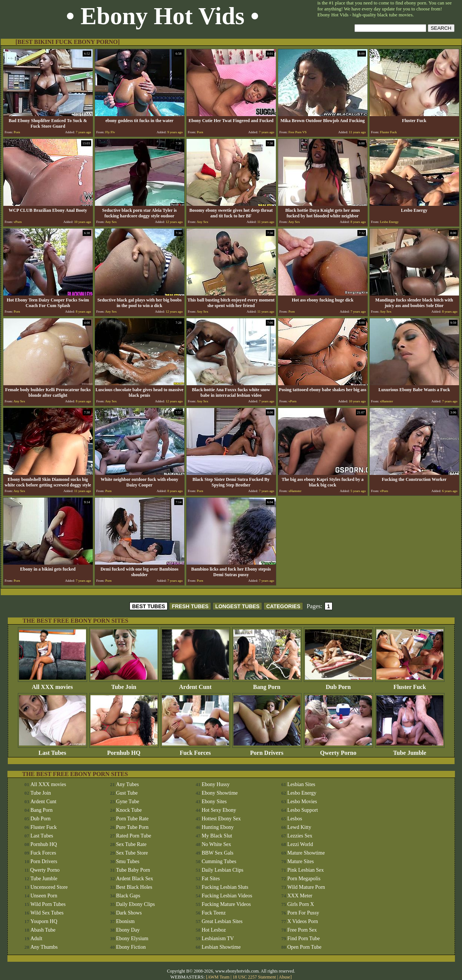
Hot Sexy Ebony (219, 810)
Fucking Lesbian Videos (227, 896)
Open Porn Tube (305, 947)
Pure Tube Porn (132, 827)
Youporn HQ (44, 921)
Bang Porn (267, 684)
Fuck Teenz (214, 913)
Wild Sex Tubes (47, 913)
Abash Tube (43, 930)
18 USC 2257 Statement (254, 977)
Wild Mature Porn (306, 887)
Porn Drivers (267, 750)
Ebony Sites (214, 802)
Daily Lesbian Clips (223, 870)
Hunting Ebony (218, 827)
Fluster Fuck (410, 684)
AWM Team (219, 977)
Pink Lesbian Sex (306, 870)
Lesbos (295, 819)
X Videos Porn (303, 921)
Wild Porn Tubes (48, 904)
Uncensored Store (49, 887)
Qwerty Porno (338, 750)
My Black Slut (217, 836)
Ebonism (125, 921)
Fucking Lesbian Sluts (225, 887)
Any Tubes (128, 784)
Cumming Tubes (219, 861)
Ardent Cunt (195, 684)
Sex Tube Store (132, 853)
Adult (36, 938)
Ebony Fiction (131, 947)
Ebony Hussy (216, 784)
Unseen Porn (44, 896)
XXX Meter (300, 896)
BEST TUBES (149, 606)
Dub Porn (338, 684)
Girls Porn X (301, 904)
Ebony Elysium (132, 938)
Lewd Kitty (299, 827)
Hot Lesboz (214, 930)
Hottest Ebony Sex (221, 819)
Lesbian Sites (301, 784)
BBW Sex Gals (218, 853)
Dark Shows (129, 913)
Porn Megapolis (304, 879)
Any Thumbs (44, 947)
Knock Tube (129, 810)
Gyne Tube (128, 802)
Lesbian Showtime (221, 947)
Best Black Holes (134, 887)
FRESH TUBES (190, 606)
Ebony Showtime (220, 793)
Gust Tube (127, 793)
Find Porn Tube (304, 938)
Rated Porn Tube (134, 836)
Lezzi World (300, 844)
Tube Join (124, 684)
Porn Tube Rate (132, 819)
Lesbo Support (303, 810)
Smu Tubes (128, 861)
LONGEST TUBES (237, 606)
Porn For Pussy (303, 913)
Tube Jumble (410, 750)
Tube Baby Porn (133, 870)
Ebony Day (128, 930)
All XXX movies (52, 684)
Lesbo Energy (302, 793)
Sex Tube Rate (131, 844)
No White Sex (216, 844)
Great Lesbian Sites (222, 921)
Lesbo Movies (302, 802)
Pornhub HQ (124, 750)
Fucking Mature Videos (226, 904)
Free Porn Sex (302, 930)
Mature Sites (301, 861)
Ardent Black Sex (135, 879)
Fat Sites (211, 879)
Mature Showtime (306, 853)
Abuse (285, 977)
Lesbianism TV (218, 938)
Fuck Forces (195, 750)
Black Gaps (128, 896)
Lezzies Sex (300, 836)
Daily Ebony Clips (136, 904)
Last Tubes (52, 750)
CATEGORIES (283, 606)
